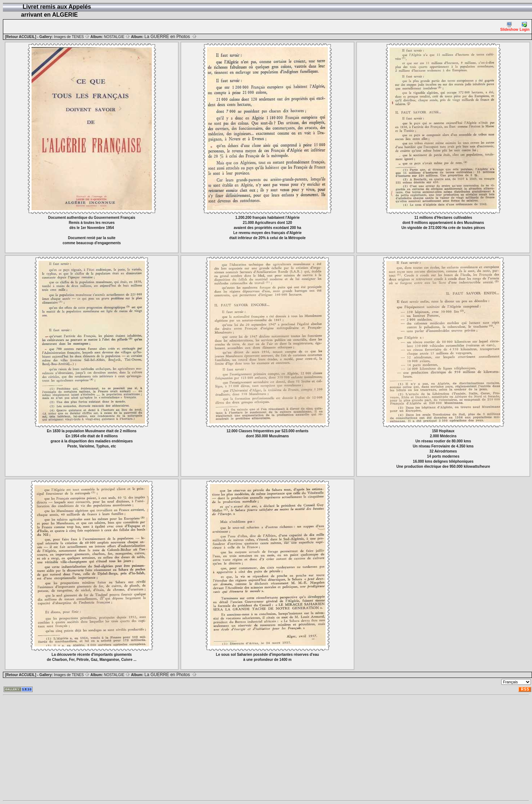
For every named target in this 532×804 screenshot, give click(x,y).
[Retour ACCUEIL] (21, 37)
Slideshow (509, 27)
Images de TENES (72, 37)
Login (525, 27)
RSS (525, 689)
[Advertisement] (186, 748)
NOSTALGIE (117, 37)
